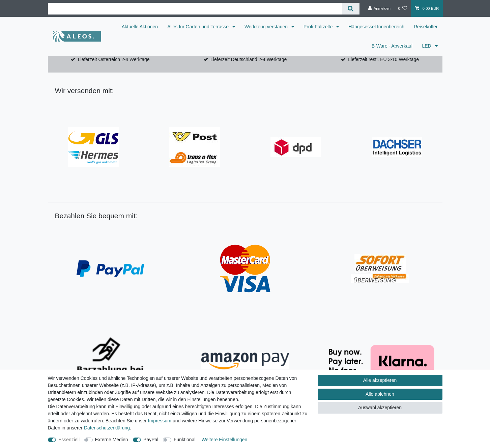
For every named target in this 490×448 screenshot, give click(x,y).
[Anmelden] (380, 8)
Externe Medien (112, 440)
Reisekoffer (426, 27)
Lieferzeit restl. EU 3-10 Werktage (383, 59)
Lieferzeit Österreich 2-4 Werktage (114, 59)
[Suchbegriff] (195, 9)
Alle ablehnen (380, 394)
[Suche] (351, 9)
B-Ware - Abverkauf (392, 46)
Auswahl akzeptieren (380, 408)
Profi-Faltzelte (319, 27)
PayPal (151, 440)
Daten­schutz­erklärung (107, 428)
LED (427, 46)
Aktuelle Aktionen (140, 27)
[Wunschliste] (402, 8)
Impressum (160, 421)
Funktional (185, 440)
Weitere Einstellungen (224, 440)
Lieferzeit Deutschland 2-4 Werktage (249, 59)
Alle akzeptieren (380, 380)
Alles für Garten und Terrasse (199, 27)
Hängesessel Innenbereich (376, 27)
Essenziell (69, 440)
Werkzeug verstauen (267, 27)
